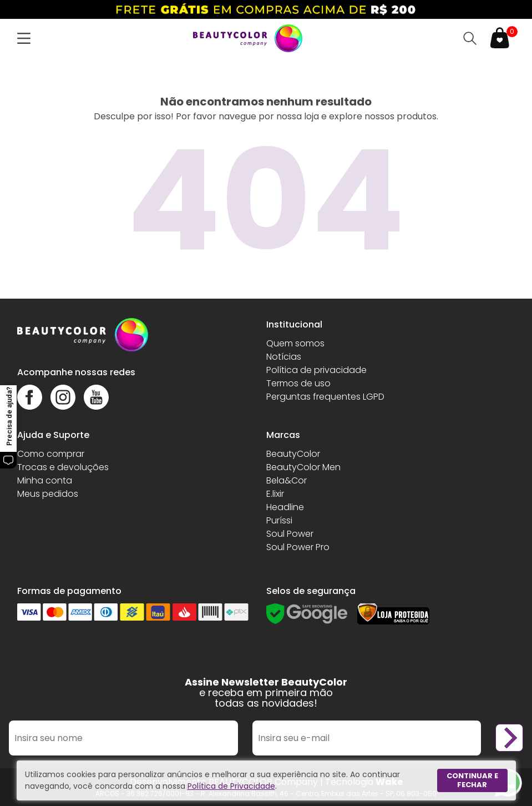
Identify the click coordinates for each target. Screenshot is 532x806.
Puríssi (279, 520)
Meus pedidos (48, 494)
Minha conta (45, 480)
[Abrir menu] (26, 38)
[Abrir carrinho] (500, 38)
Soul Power (290, 534)
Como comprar (51, 454)
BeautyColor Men (303, 467)
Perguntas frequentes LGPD (325, 397)
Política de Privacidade (231, 786)
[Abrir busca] (470, 38)
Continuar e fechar (472, 780)
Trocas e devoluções (63, 467)
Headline (285, 507)
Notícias (284, 357)
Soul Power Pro (298, 547)
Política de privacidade (316, 370)
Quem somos (295, 343)
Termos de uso (298, 383)
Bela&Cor (287, 480)
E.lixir (275, 494)
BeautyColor (293, 454)
